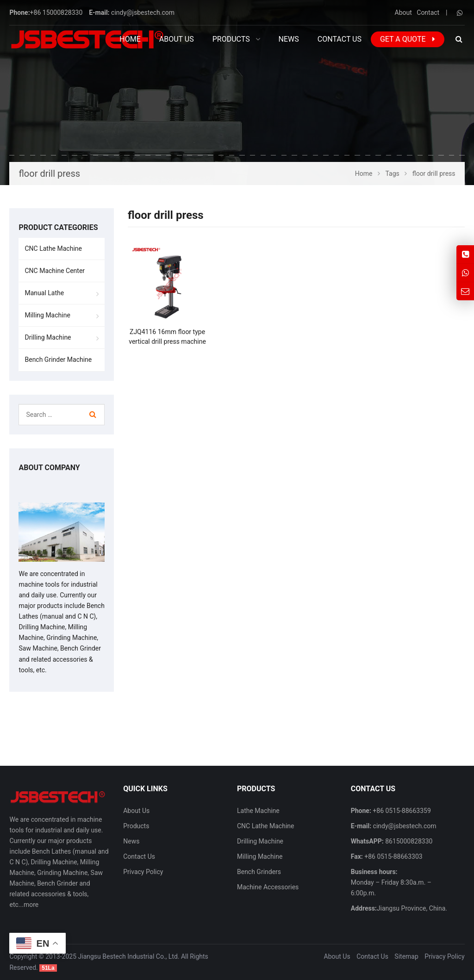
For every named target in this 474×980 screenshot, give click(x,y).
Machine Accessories (268, 887)
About (403, 12)
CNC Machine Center (55, 271)
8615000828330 (408, 841)
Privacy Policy (143, 872)
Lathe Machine (258, 811)
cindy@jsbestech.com (143, 12)
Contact (428, 12)
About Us (136, 811)
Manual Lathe (44, 293)
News (131, 841)
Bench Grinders (259, 872)
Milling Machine (47, 315)
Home (130, 39)
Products (136, 826)
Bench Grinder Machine (58, 360)
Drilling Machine (48, 337)
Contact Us (139, 856)
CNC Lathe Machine (53, 248)
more (31, 905)
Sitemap (406, 956)
